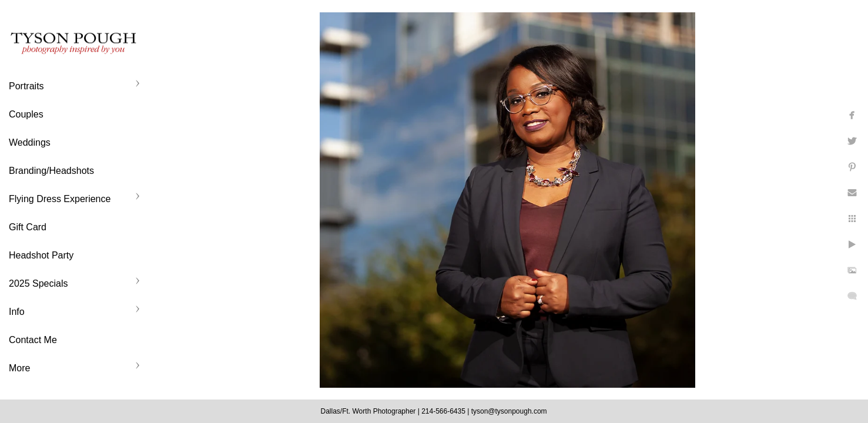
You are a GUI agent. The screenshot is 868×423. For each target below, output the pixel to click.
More (19, 368)
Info (17, 312)
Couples (26, 114)
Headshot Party (41, 255)
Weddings (30, 142)
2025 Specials (38, 283)
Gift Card (28, 227)
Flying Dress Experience (60, 199)
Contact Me (33, 340)
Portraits (26, 86)
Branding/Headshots (51, 171)
